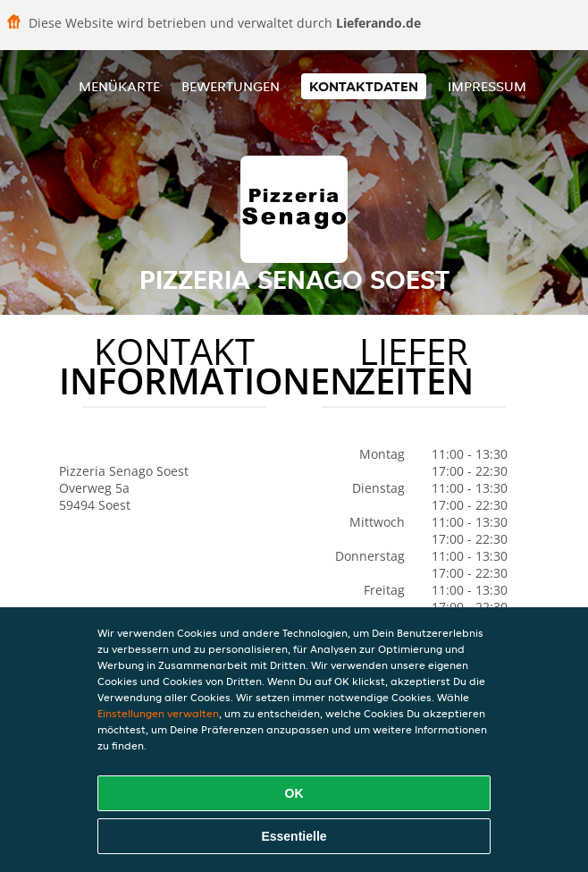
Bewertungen (231, 86)
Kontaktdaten (364, 86)
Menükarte (119, 86)
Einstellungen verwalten (158, 713)
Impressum (487, 86)
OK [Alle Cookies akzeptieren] (294, 793)
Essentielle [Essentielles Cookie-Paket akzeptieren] (294, 836)
